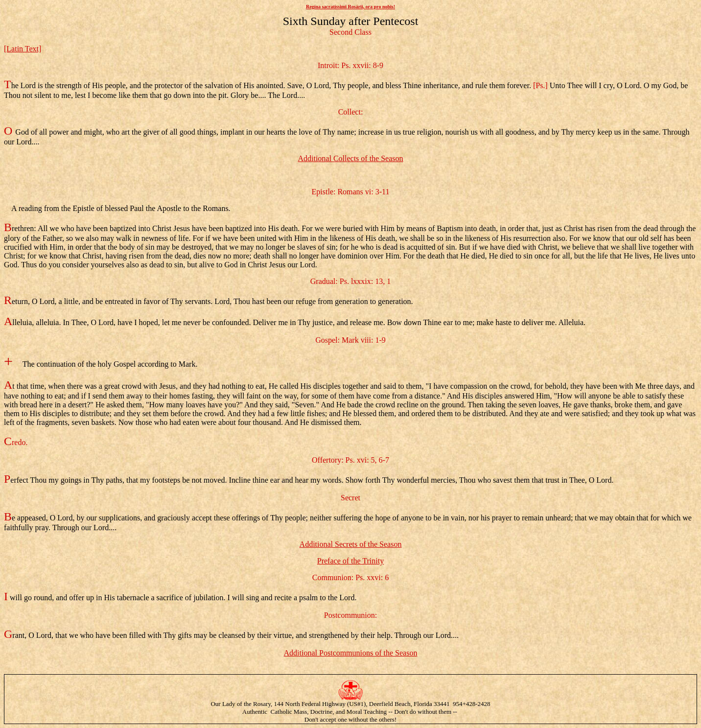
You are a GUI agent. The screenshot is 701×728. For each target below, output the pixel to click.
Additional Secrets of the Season (351, 544)
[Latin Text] (23, 49)
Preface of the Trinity (350, 561)
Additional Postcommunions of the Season (351, 653)
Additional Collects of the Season (350, 158)
